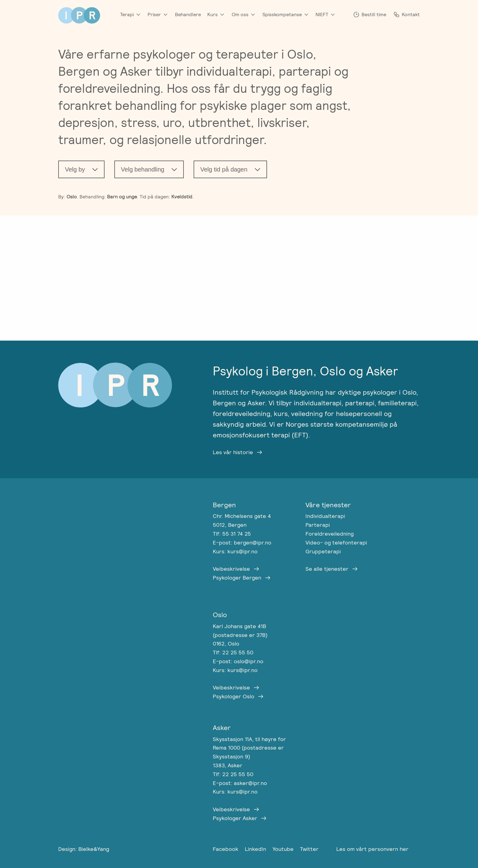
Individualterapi (325, 516)
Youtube (284, 849)
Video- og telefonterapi (336, 542)
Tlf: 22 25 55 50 (233, 652)
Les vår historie (233, 452)
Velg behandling (143, 169)
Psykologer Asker (235, 818)
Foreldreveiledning (330, 534)
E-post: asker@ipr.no (240, 783)
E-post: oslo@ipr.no (238, 661)
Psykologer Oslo (234, 696)
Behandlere (188, 14)
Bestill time (374, 14)
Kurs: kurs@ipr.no (235, 551)
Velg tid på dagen (224, 169)
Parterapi (318, 525)
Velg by (75, 169)
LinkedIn (256, 849)
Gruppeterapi (323, 551)
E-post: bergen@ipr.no (242, 542)
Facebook (226, 849)
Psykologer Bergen (237, 578)
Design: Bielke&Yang (84, 849)
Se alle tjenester (327, 569)
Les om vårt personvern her (372, 849)
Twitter (309, 849)
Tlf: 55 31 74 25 (232, 534)
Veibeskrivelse (231, 569)
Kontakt (411, 14)
